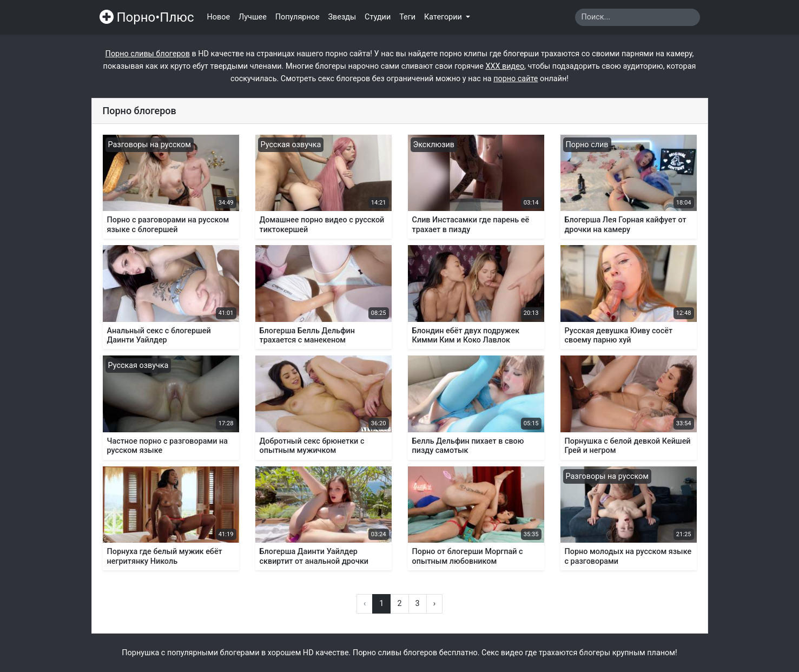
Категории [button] (444, 17)
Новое (219, 17)
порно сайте (516, 79)
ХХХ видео (505, 66)
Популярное (298, 17)
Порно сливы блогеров (148, 54)
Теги (407, 17)
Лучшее (253, 17)
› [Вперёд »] (434, 604)
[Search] (638, 17)
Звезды (342, 17)
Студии (378, 17)
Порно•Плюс (147, 17)
